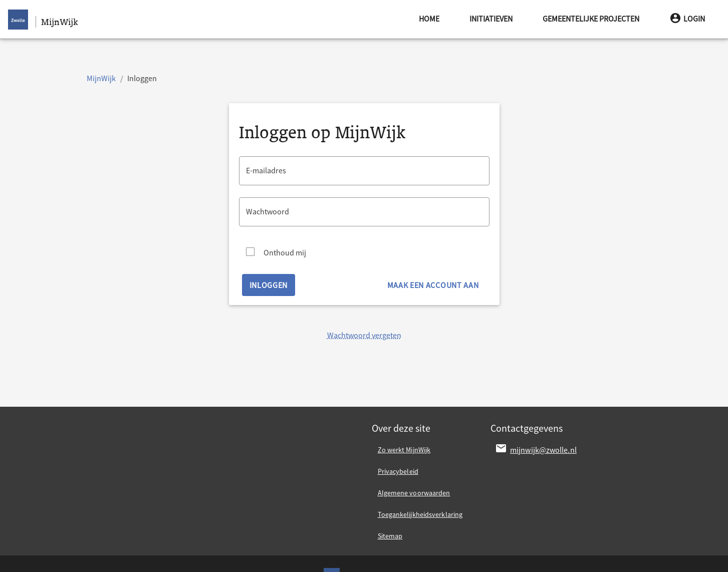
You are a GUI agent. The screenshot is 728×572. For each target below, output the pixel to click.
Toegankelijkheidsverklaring (420, 514)
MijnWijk (101, 78)
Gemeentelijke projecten (591, 19)
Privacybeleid (398, 471)
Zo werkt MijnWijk (404, 450)
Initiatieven (491, 19)
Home (429, 19)
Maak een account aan (433, 285)
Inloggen (269, 285)
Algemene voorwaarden (414, 493)
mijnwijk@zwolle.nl (543, 450)
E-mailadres (266, 170)
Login (687, 18)
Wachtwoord (268, 211)
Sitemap (390, 536)
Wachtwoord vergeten (364, 335)
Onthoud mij (285, 252)
